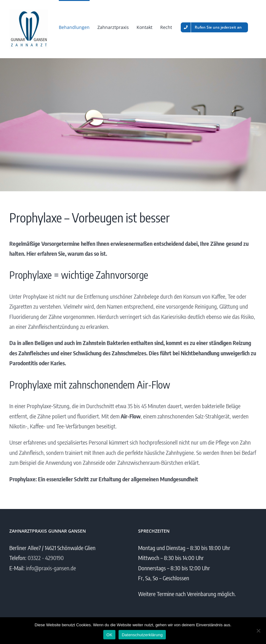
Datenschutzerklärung (142, 635)
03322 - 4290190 (46, 558)
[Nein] (258, 631)
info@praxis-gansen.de (51, 568)
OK (109, 635)
